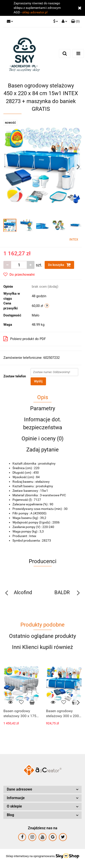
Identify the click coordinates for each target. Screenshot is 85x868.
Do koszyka (59, 265)
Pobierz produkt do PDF (25, 339)
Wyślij (38, 381)
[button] (75, 22)
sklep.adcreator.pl (35, 12)
